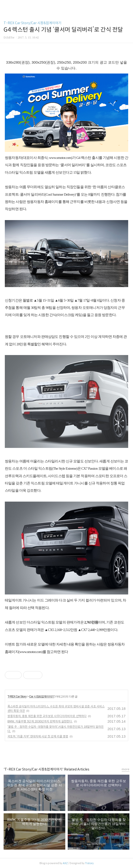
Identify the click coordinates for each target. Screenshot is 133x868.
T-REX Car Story (17, 697)
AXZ (65, 863)
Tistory (89, 863)
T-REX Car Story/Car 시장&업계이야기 (33, 23)
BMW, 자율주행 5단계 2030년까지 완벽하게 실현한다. (40, 721)
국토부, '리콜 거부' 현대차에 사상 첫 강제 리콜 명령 (38, 736)
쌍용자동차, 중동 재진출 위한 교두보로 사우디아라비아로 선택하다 (47, 716)
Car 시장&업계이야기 (42, 697)
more (126, 769)
